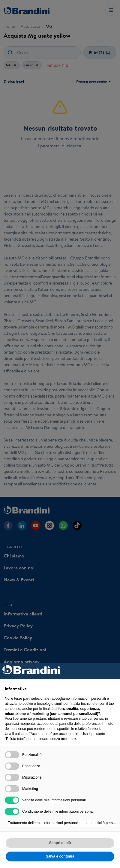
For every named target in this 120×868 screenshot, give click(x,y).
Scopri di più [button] (60, 843)
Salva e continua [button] (60, 856)
